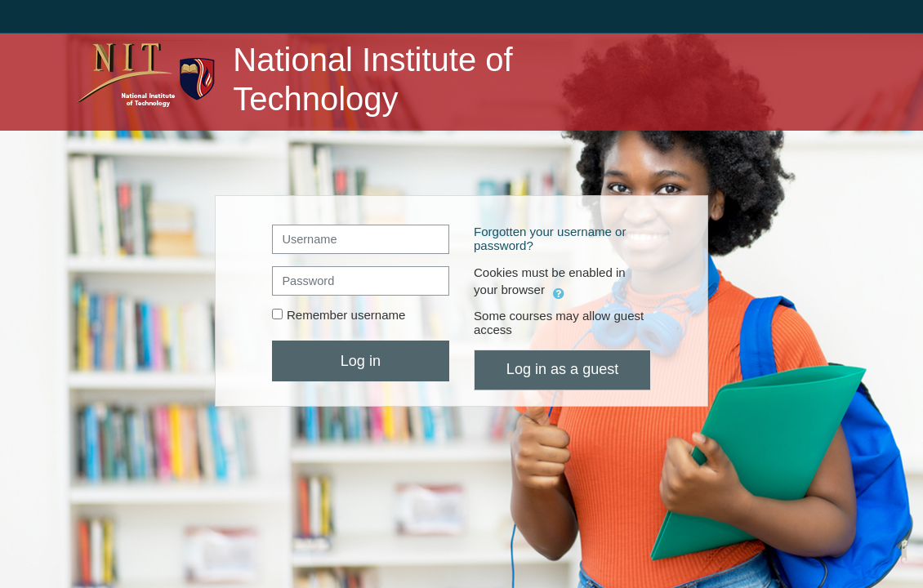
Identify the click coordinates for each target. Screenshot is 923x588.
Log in (361, 361)
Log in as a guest (562, 369)
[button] (559, 291)
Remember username (346, 315)
